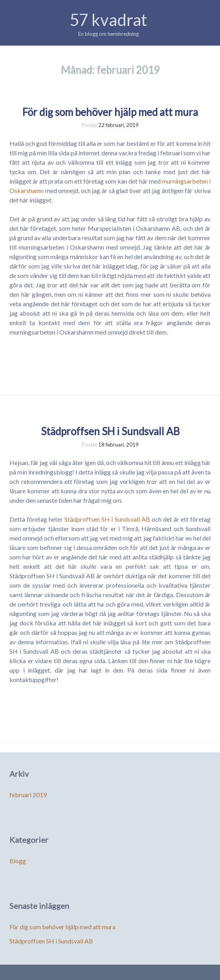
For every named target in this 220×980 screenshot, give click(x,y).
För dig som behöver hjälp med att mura (110, 112)
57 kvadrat (108, 20)
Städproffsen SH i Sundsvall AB (110, 431)
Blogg (18, 861)
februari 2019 (28, 795)
